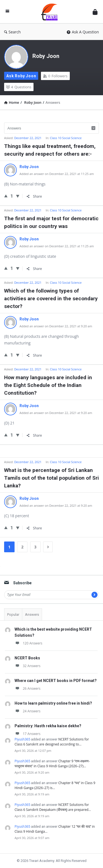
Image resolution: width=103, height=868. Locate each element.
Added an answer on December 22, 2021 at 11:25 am (57, 174)
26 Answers (27, 688)
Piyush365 (22, 739)
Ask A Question (83, 32)
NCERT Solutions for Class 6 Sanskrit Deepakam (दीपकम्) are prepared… (53, 807)
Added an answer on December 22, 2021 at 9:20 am (56, 326)
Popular (13, 614)
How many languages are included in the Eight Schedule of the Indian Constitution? (48, 385)
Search (12, 32)
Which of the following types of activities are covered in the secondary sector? (51, 298)
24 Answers (27, 711)
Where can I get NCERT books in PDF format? (56, 681)
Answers (32, 614)
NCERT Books (27, 658)
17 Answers (27, 734)
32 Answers (27, 666)
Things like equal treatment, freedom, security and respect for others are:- (50, 150)
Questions (19, 87)
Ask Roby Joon (21, 76)
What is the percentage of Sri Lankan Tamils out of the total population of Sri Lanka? (51, 478)
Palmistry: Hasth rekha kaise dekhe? (48, 726)
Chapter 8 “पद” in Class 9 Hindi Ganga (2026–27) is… (55, 785)
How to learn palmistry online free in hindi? (53, 703)
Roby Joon (46, 56)
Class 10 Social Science (66, 138)
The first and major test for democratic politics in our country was (51, 222)
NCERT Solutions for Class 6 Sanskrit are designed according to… (52, 742)
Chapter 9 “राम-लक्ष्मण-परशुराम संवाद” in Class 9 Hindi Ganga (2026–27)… (52, 764)
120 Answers (28, 643)
